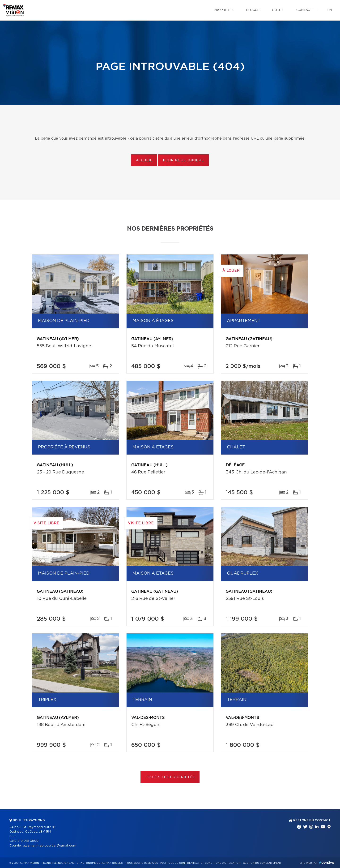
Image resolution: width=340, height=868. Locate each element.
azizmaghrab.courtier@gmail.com (50, 846)
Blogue (253, 10)
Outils (278, 10)
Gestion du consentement (262, 863)
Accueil (144, 160)
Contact (304, 10)
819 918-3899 (28, 841)
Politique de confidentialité (181, 863)
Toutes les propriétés (170, 777)
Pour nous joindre (183, 160)
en (330, 10)
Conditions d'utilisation (223, 863)
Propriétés (224, 10)
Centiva (327, 862)
